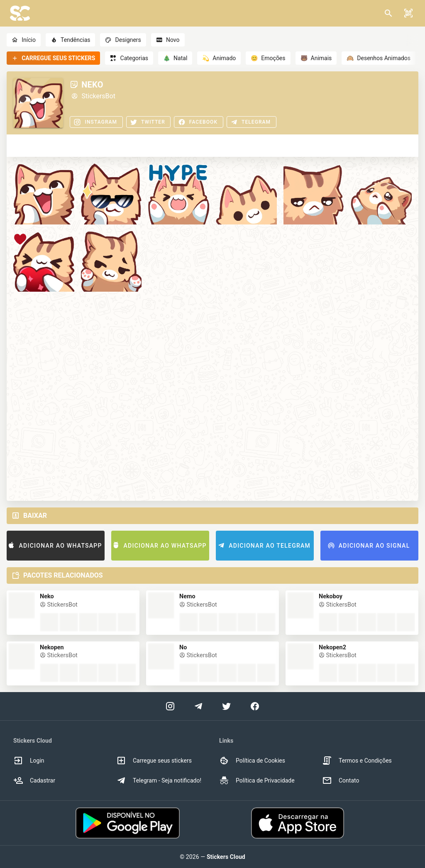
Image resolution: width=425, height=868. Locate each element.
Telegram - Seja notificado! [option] (159, 780)
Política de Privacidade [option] (257, 780)
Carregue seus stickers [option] (154, 761)
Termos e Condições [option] (357, 761)
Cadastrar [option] (34, 780)
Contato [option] (341, 780)
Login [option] (29, 761)
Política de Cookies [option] (252, 761)
